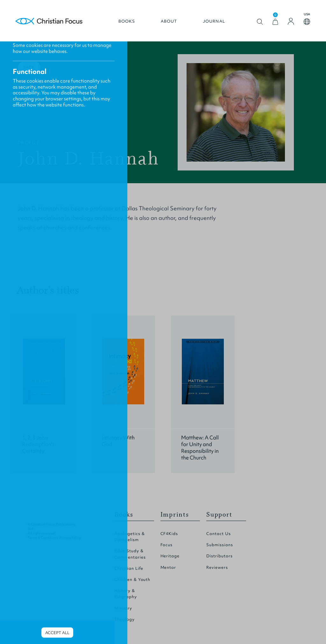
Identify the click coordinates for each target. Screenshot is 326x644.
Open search (260, 22)
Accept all (57, 633)
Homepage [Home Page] (49, 22)
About (169, 21)
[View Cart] (275, 22)
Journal (214, 21)
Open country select (307, 22)
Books (127, 21)
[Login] (291, 21)
